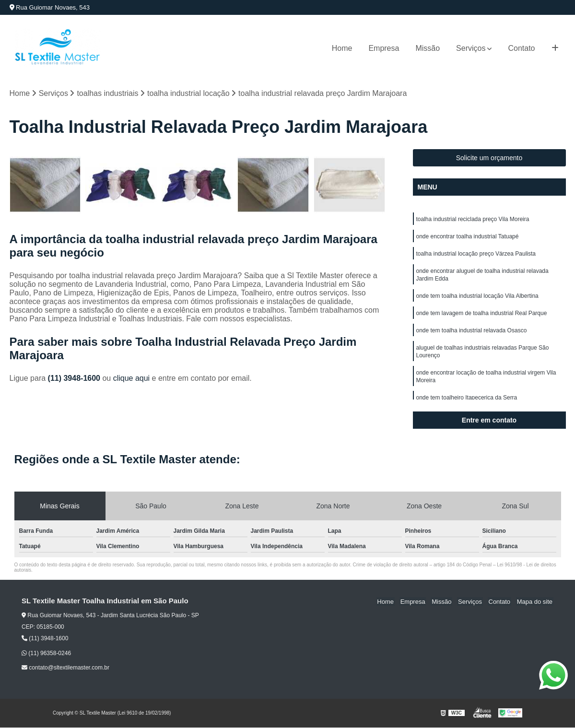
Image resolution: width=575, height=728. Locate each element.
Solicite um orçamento (489, 158)
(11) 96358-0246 (46, 654)
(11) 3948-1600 (75, 379)
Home (342, 48)
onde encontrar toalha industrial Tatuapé (468, 238)
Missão (428, 48)
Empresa (384, 48)
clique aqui (132, 379)
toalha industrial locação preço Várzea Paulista (476, 257)
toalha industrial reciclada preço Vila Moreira (473, 220)
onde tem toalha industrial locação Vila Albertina (477, 302)
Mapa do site (535, 602)
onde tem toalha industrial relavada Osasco (472, 338)
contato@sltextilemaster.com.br (65, 668)
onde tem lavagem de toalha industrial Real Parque (482, 320)
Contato (521, 48)
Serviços (471, 48)
